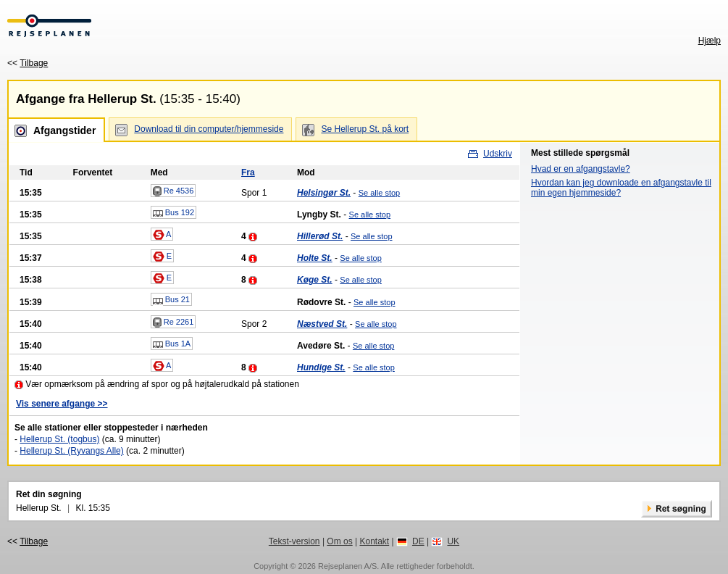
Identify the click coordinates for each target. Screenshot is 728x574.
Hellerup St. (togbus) (59, 439)
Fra (248, 172)
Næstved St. (322, 324)
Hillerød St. (320, 236)
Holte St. (315, 258)
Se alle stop (379, 193)
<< (28, 63)
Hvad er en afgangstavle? (581, 169)
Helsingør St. (324, 193)
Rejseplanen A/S (347, 566)
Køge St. (315, 280)
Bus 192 (173, 213)
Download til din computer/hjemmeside (209, 129)
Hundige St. (321, 367)
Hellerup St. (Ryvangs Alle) (71, 451)
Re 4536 (173, 191)
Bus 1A (172, 344)
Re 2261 (173, 323)
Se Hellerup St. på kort (365, 129)
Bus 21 (171, 300)
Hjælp (710, 41)
